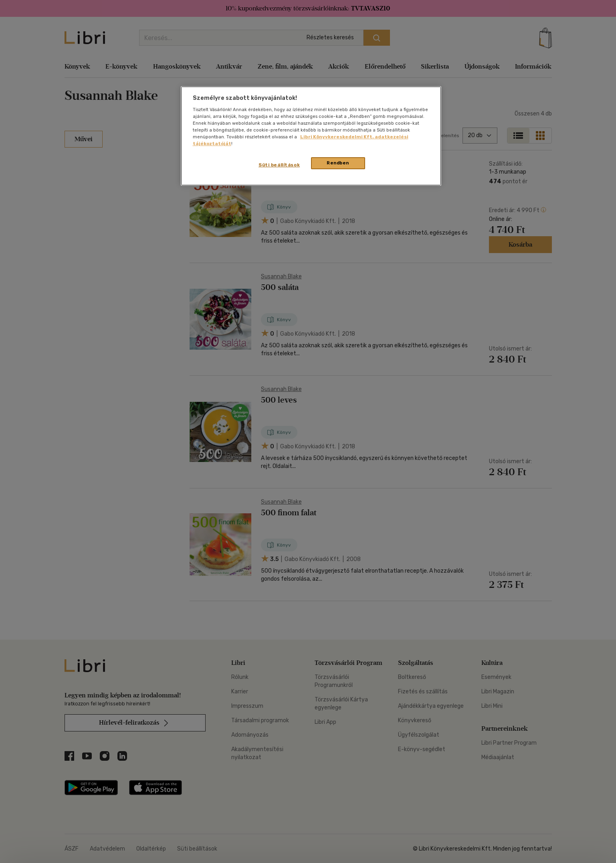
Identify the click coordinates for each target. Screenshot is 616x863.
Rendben (338, 163)
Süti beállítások (279, 165)
